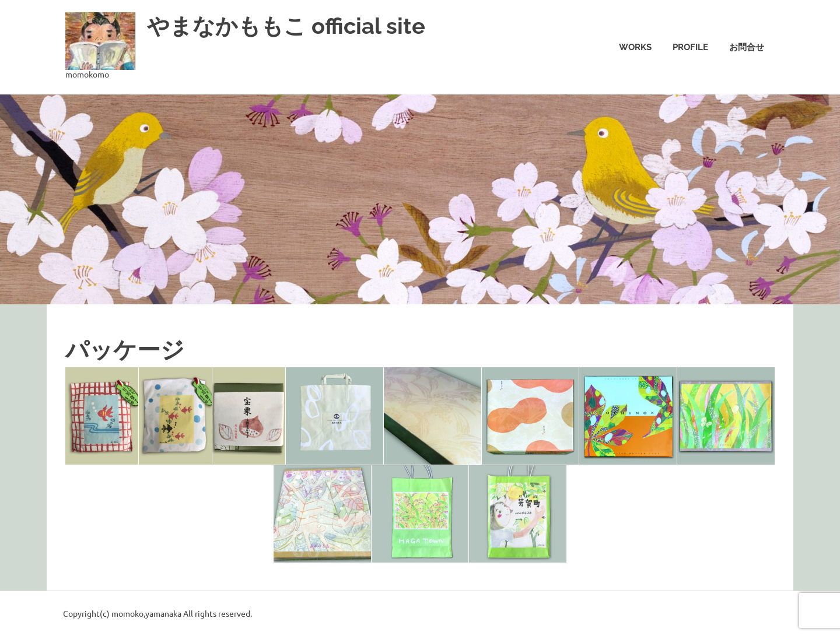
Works (635, 47)
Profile (690, 47)
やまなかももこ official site (286, 26)
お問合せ (747, 47)
